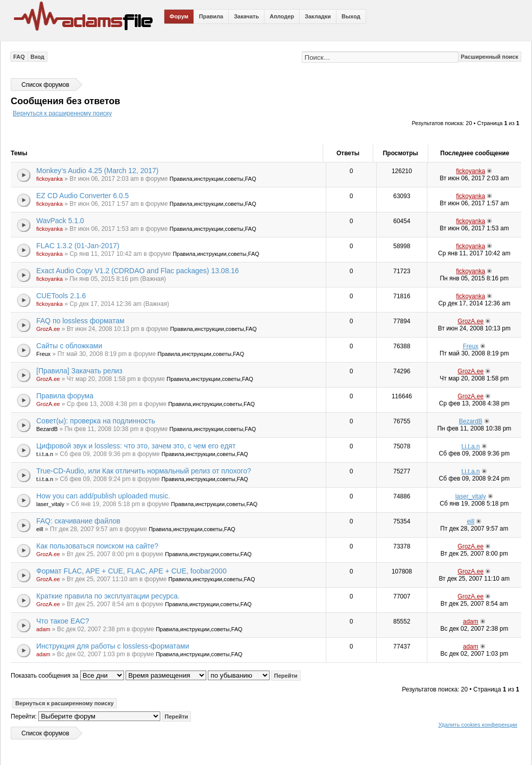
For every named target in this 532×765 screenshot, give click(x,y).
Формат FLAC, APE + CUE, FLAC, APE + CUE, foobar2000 (131, 571)
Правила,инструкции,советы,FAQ (213, 179)
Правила (211, 16)
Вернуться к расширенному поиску (62, 113)
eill (40, 529)
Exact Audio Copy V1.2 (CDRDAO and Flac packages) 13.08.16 (138, 271)
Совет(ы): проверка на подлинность (96, 421)
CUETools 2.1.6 (61, 296)
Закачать (246, 16)
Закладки (318, 16)
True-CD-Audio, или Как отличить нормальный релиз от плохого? (144, 471)
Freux (43, 354)
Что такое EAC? (63, 621)
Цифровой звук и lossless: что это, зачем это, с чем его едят (136, 446)
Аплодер (282, 16)
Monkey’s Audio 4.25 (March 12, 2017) (97, 171)
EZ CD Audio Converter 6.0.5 (82, 196)
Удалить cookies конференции (478, 725)
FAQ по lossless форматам (80, 321)
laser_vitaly (50, 504)
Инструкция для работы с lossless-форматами (113, 646)
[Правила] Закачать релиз (79, 371)
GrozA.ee (48, 329)
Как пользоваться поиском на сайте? (97, 546)
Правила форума (65, 396)
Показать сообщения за (67, 676)
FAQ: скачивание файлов (78, 521)
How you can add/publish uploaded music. (103, 496)
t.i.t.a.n (45, 454)
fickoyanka (50, 179)
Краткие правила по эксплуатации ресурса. (108, 596)
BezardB (47, 429)
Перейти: (24, 716)
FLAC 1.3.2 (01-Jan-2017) (78, 246)
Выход (351, 16)
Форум (179, 16)
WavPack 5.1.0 (60, 221)
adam (43, 629)
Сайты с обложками (69, 346)
